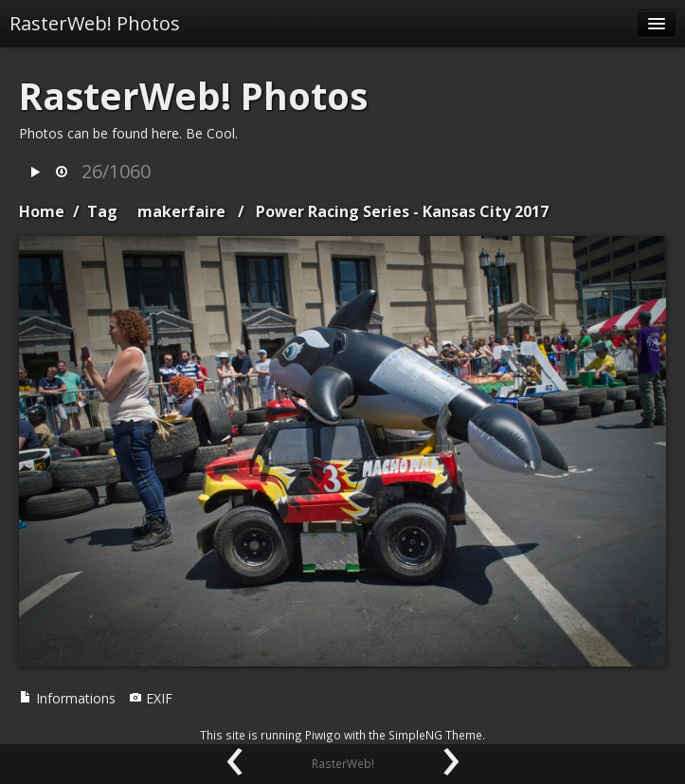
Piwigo (323, 735)
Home (42, 211)
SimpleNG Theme (435, 735)
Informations (67, 698)
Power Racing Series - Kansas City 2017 (402, 211)
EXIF (151, 698)
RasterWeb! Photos (95, 23)
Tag (102, 211)
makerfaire (181, 211)
